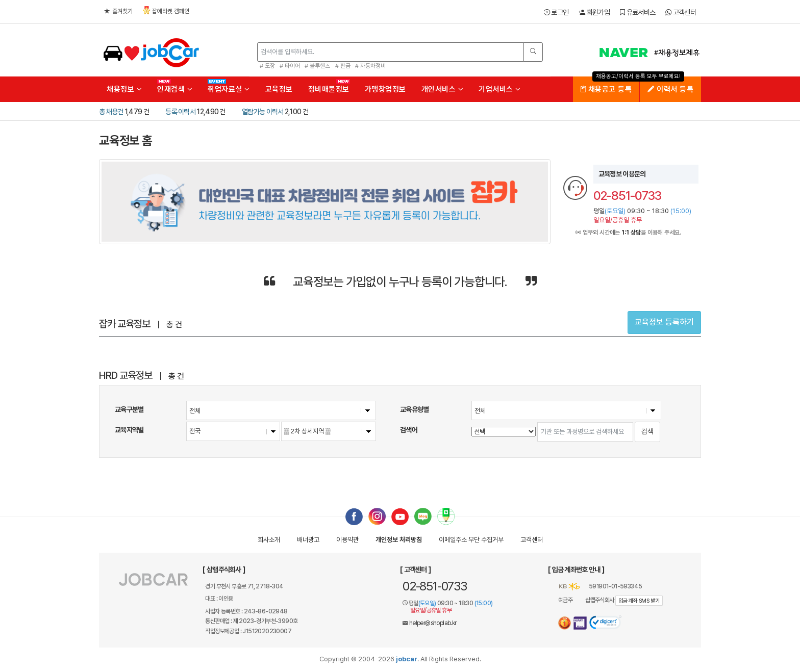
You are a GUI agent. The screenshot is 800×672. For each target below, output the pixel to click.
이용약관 (347, 540)
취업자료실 (229, 89)
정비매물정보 (329, 89)
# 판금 (343, 66)
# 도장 (267, 66)
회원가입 (594, 12)
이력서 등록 (670, 89)
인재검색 (175, 89)
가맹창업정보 (385, 89)
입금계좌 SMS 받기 (639, 601)
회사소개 (269, 540)
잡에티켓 (166, 10)
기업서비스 (500, 89)
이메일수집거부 (471, 540)
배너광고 (308, 540)
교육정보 (279, 89)
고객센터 (681, 12)
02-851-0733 (435, 586)
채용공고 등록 (606, 89)
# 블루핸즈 (317, 66)
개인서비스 (443, 89)
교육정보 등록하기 (664, 322)
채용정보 (124, 89)
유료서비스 (637, 12)
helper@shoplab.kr (433, 623)
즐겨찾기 (118, 11)
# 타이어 (290, 66)
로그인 (556, 12)
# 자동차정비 (370, 66)
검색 (647, 431)
